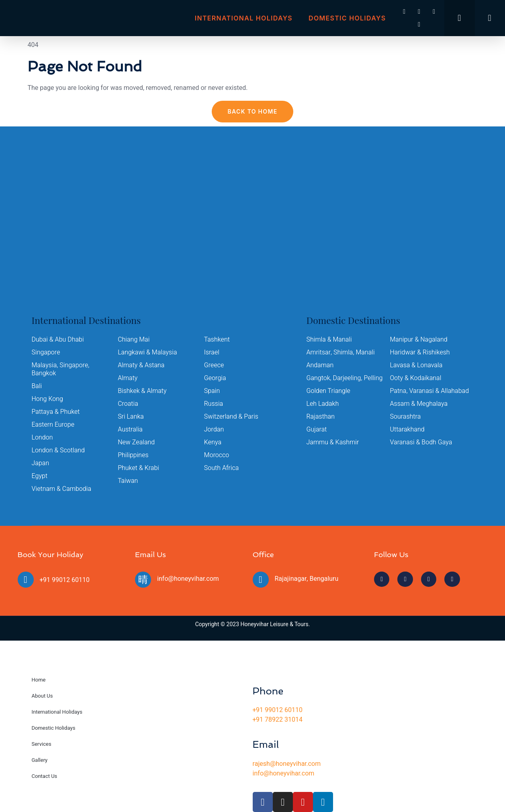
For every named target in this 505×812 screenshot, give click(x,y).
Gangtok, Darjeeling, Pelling (345, 378)
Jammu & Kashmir (333, 442)
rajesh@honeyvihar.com (287, 764)
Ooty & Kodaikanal (416, 378)
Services (42, 744)
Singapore (46, 352)
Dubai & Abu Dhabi (58, 340)
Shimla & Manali (329, 340)
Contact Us (45, 776)
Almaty (128, 378)
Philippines (133, 455)
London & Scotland (58, 450)
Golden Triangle (329, 391)
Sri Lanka (131, 417)
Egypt (40, 476)
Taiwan (128, 481)
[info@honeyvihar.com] (143, 580)
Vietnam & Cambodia (62, 489)
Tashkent (217, 340)
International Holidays (244, 18)
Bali (37, 386)
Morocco (217, 455)
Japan (41, 463)
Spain (212, 391)
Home (39, 680)
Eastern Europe (53, 425)
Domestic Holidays (347, 18)
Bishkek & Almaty (142, 391)
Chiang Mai (134, 340)
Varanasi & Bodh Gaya (421, 442)
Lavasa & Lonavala (416, 365)
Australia (130, 429)
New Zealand (136, 442)
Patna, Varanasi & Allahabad (430, 391)
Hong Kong (48, 399)
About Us (42, 696)
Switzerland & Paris (231, 417)
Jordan (214, 429)
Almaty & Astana (141, 365)
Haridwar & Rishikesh (420, 352)
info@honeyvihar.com (188, 579)
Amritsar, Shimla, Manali (341, 352)
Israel (212, 352)
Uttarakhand (407, 429)
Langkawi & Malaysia (147, 352)
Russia (214, 404)
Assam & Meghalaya (419, 404)
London (42, 438)
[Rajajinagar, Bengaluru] (261, 580)
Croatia (128, 404)
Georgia (215, 378)
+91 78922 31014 (278, 720)
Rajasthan (321, 417)
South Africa (222, 468)
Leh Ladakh (323, 404)
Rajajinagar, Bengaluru (307, 579)
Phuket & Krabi (138, 468)
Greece (214, 365)
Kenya (213, 442)
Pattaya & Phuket (56, 412)
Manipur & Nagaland (419, 340)
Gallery (40, 760)
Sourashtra (406, 417)
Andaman (320, 365)
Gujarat (317, 429)
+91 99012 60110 (65, 580)
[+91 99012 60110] (26, 580)
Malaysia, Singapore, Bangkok (61, 369)
